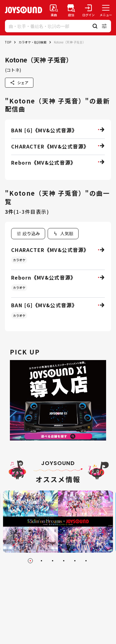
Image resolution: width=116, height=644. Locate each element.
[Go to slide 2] (41, 561)
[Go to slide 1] (30, 561)
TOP (8, 42)
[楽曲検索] (54, 10)
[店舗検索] (71, 10)
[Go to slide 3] (53, 561)
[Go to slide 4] (64, 561)
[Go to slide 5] (75, 561)
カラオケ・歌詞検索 (32, 42)
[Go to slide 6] (86, 561)
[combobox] (63, 234)
